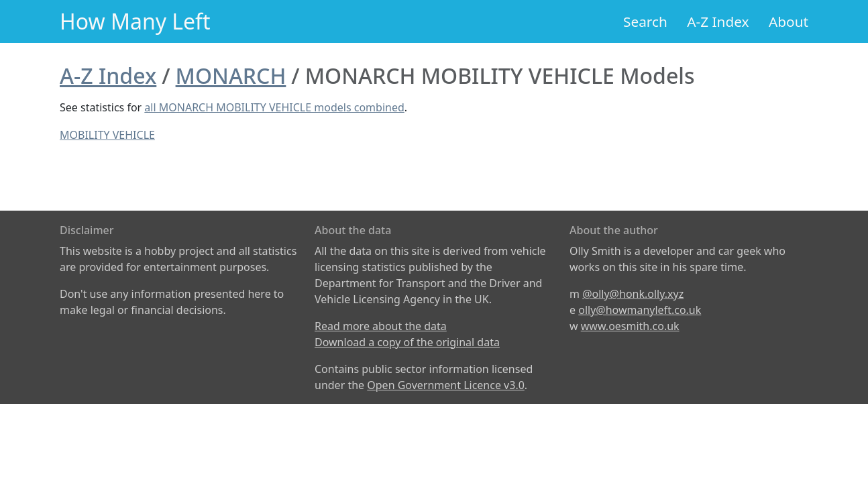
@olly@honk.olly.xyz (633, 294)
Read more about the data (381, 326)
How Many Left (135, 21)
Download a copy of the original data (407, 342)
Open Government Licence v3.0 (446, 385)
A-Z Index (718, 21)
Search (645, 21)
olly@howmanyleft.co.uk (640, 310)
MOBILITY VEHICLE (107, 135)
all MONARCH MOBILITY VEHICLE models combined (274, 107)
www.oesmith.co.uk (630, 326)
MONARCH (231, 75)
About (789, 21)
